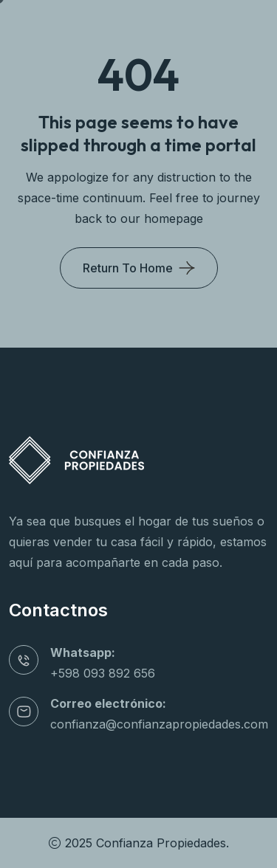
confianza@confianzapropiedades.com (159, 724)
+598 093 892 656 (103, 673)
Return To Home (128, 268)
